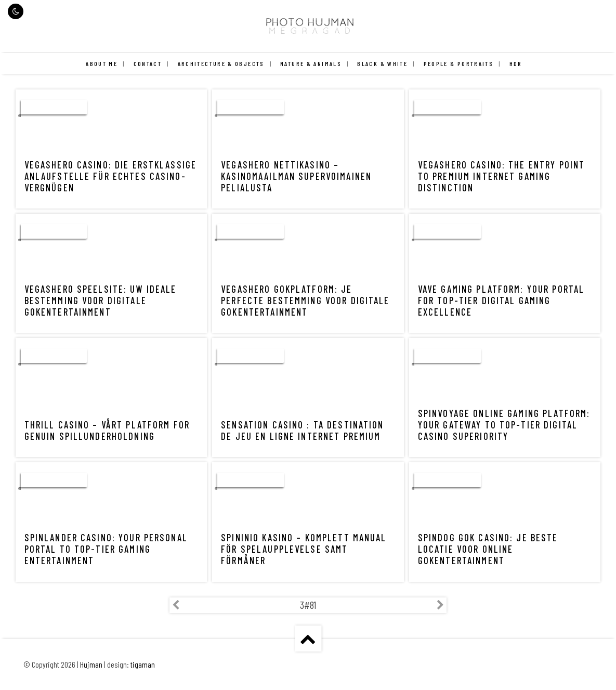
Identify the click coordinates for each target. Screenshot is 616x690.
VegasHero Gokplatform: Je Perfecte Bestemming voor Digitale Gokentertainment (305, 301)
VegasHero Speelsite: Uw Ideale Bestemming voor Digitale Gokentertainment (101, 301)
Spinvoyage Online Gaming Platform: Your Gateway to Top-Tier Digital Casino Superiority (504, 425)
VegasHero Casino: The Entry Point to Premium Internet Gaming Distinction (501, 176)
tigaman (143, 665)
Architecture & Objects (221, 63)
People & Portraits (459, 63)
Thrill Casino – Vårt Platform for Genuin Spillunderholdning (107, 431)
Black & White (382, 63)
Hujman (91, 665)
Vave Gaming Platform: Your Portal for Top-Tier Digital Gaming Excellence (501, 301)
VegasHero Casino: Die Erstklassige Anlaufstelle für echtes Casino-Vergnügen (111, 176)
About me (102, 63)
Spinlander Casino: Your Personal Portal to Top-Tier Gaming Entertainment (106, 549)
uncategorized (54, 107)
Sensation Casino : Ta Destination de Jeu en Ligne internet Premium (302, 431)
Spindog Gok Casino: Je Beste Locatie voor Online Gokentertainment (488, 549)
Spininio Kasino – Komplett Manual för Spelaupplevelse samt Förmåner (304, 549)
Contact (148, 63)
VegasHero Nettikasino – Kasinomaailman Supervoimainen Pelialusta (296, 176)
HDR (516, 63)
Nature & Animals (311, 63)
